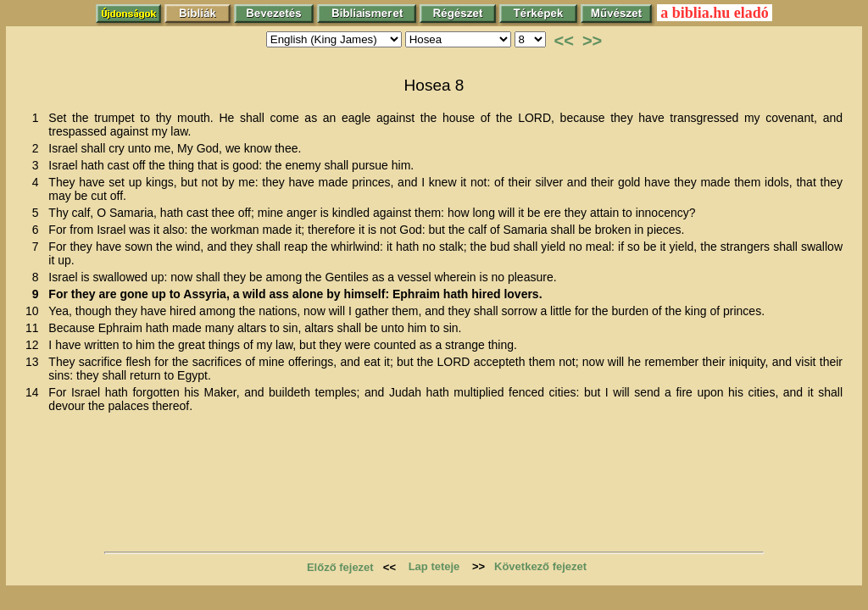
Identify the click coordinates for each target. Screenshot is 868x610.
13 (35, 362)
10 (35, 311)
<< (564, 41)
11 (35, 328)
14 (35, 392)
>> (592, 41)
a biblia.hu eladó (715, 13)
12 (35, 345)
